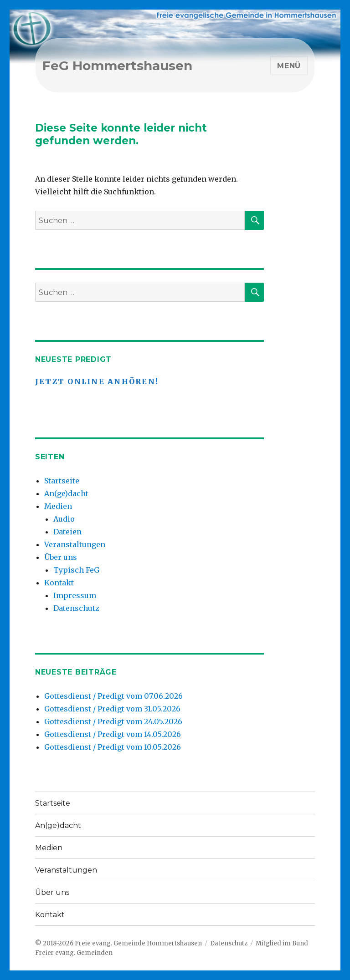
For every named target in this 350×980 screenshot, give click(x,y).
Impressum (75, 595)
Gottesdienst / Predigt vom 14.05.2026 (113, 734)
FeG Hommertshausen (117, 66)
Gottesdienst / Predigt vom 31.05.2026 (112, 709)
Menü (289, 66)
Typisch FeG (76, 570)
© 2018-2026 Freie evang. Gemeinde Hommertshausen (118, 943)
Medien (58, 506)
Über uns (61, 557)
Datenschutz (76, 608)
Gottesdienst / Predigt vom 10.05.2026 (113, 747)
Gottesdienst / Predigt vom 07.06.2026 (113, 696)
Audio (64, 519)
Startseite (62, 481)
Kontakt (59, 583)
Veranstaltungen (75, 544)
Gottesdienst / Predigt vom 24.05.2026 (113, 721)
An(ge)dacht (66, 493)
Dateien (67, 532)
